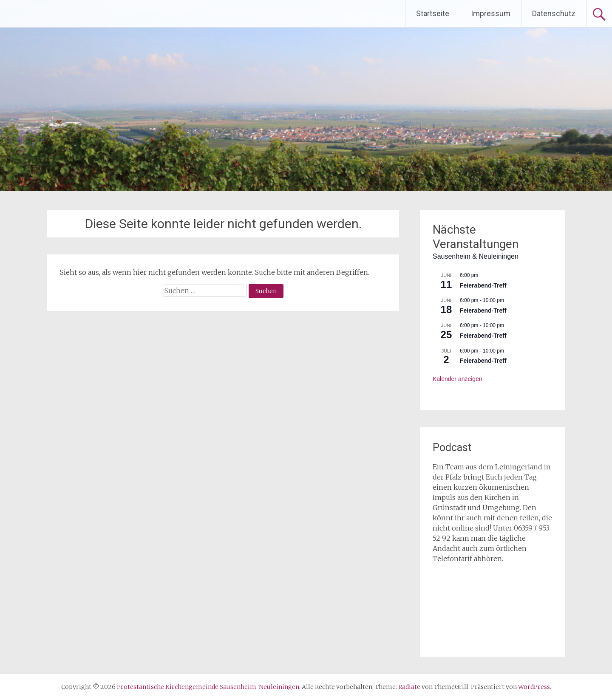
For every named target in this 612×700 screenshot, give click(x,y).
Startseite (433, 13)
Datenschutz (554, 13)
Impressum (491, 13)
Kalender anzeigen (458, 379)
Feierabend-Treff (483, 285)
